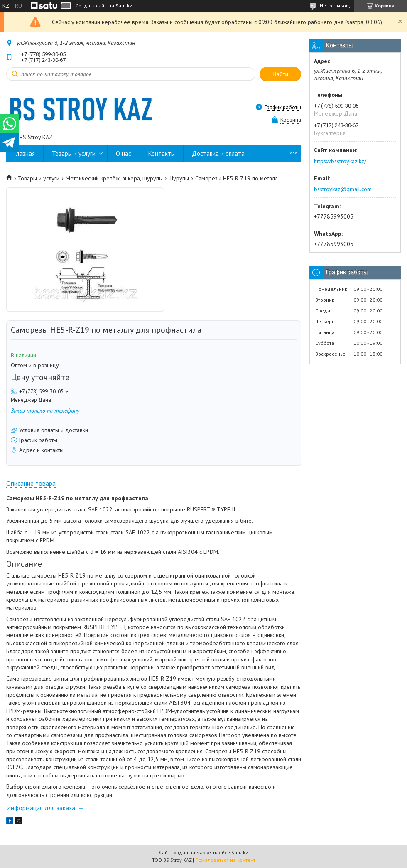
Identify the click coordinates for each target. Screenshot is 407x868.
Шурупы (179, 178)
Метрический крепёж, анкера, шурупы (114, 178)
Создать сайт (91, 6)
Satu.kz (240, 852)
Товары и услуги (74, 154)
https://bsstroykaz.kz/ (340, 161)
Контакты (162, 154)
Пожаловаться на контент (225, 860)
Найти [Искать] (280, 74)
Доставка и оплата (218, 154)
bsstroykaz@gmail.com (343, 189)
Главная (25, 154)
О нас (124, 154)
